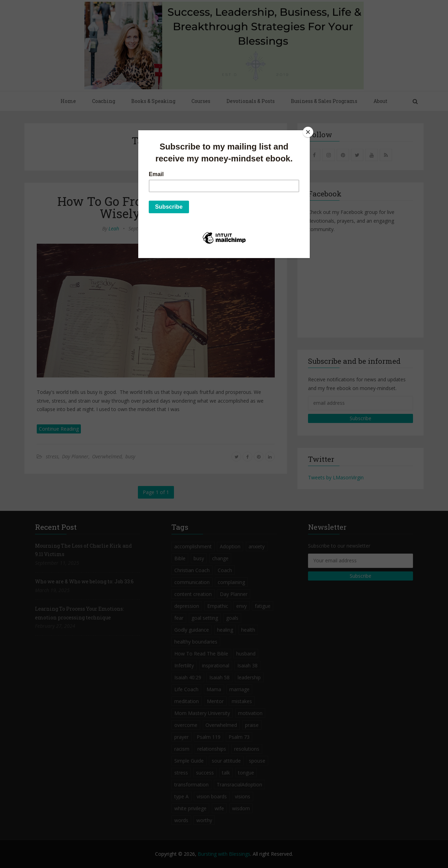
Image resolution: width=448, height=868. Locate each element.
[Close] (308, 132)
